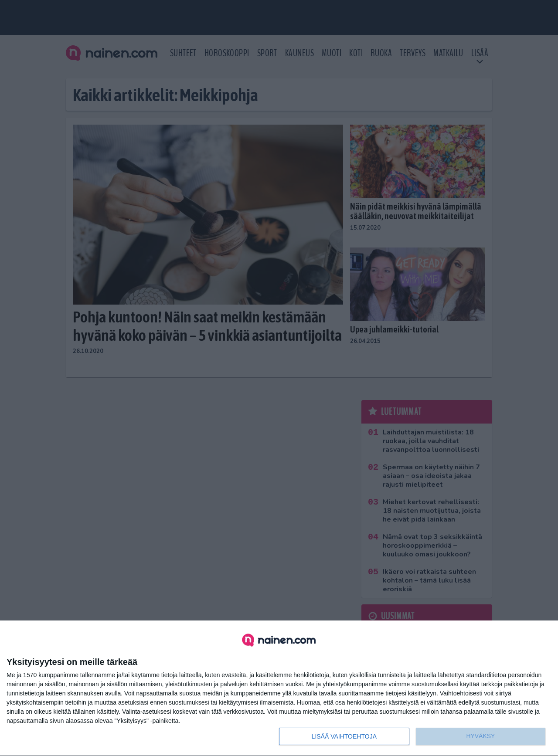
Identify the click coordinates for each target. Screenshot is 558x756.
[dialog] (279, 688)
